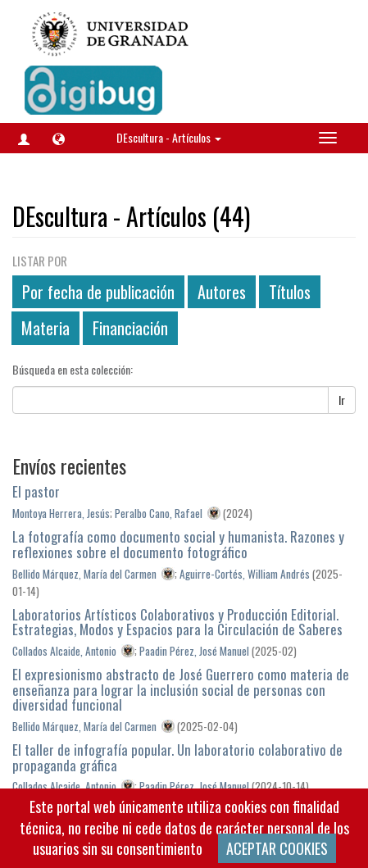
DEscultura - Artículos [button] (169, 137)
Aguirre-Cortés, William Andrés (245, 574)
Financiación (130, 328)
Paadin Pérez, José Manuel (194, 651)
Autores (222, 292)
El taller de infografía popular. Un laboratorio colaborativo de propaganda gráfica (177, 757)
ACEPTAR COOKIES (277, 848)
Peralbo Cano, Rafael (159, 513)
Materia (45, 328)
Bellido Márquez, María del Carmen (84, 574)
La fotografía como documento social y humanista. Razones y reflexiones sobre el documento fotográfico (178, 544)
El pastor (36, 491)
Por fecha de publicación (98, 292)
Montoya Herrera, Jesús (61, 513)
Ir (342, 400)
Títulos (290, 292)
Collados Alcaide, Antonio (64, 651)
